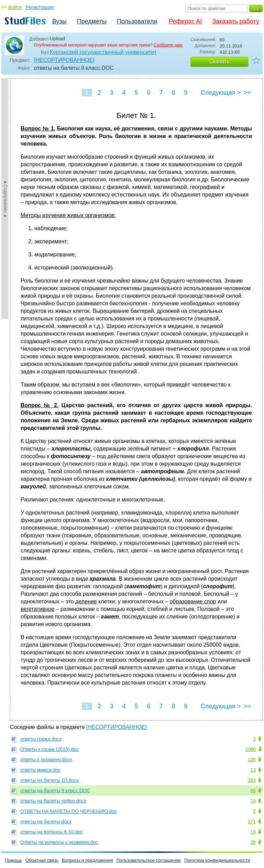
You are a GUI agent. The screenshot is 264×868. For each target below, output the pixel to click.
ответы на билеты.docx (46, 822)
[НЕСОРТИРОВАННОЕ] (64, 60)
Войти (15, 7)
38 (253, 842)
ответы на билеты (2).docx (50, 780)
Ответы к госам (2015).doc (49, 749)
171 (252, 822)
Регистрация (40, 7)
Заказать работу (236, 21)
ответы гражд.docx (41, 739)
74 (253, 801)
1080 (251, 749)
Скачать (219, 61)
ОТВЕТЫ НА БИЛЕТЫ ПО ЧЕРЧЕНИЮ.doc (69, 811)
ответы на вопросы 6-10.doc (52, 832)
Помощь (13, 860)
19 (253, 832)
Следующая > (221, 93)
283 (252, 780)
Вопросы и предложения (87, 860)
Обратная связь (42, 860)
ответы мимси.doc (40, 770)
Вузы (59, 21)
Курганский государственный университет (103, 52)
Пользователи (137, 21)
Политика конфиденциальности (217, 860)
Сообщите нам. (168, 45)
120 (252, 760)
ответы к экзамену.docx (46, 760)
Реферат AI (185, 21)
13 (253, 770)
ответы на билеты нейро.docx (53, 801)
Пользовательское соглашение (149, 860)
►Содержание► (5, 199)
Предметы (92, 21)
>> (247, 93)
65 (253, 791)
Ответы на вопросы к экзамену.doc (59, 842)
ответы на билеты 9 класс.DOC (55, 791)
